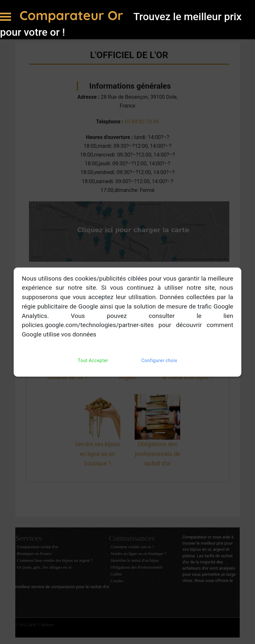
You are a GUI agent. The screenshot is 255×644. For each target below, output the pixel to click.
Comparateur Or (73, 15)
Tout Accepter (93, 361)
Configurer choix (159, 361)
